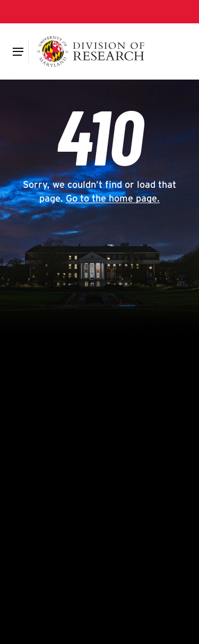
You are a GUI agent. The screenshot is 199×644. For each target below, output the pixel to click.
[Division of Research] (91, 51)
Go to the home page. (113, 198)
